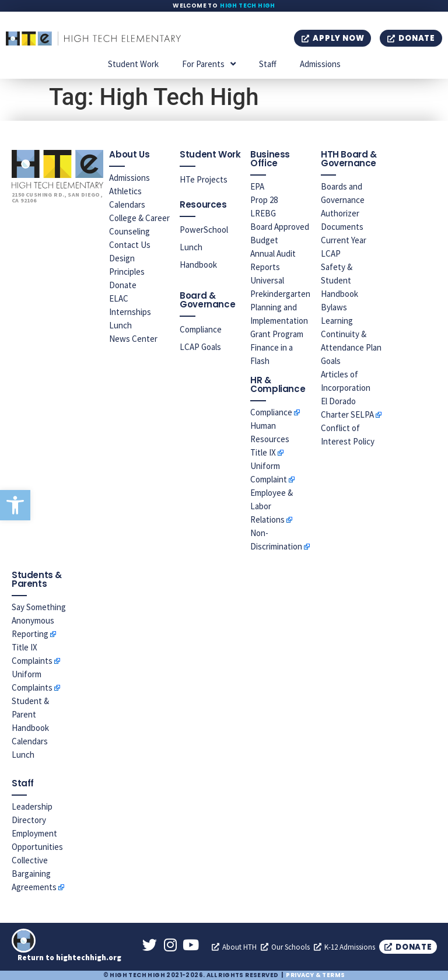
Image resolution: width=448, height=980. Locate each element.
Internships (130, 312)
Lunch (120, 325)
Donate (123, 285)
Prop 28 (264, 200)
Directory (29, 820)
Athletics (125, 191)
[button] (15, 505)
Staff (268, 64)
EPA (257, 186)
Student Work (133, 64)
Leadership (32, 806)
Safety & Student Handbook (339, 280)
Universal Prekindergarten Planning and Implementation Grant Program (280, 307)
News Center (133, 339)
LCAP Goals (200, 347)
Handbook (198, 265)
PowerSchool (204, 230)
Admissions (320, 64)
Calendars (127, 204)
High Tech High (248, 6)
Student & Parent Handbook (30, 714)
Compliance (201, 329)
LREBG (263, 213)
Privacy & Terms (315, 975)
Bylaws (334, 307)
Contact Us (130, 245)
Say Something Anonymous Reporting (39, 620)
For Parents (209, 64)
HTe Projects (204, 179)
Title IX (263, 452)
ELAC (119, 298)
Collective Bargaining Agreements (34, 874)
